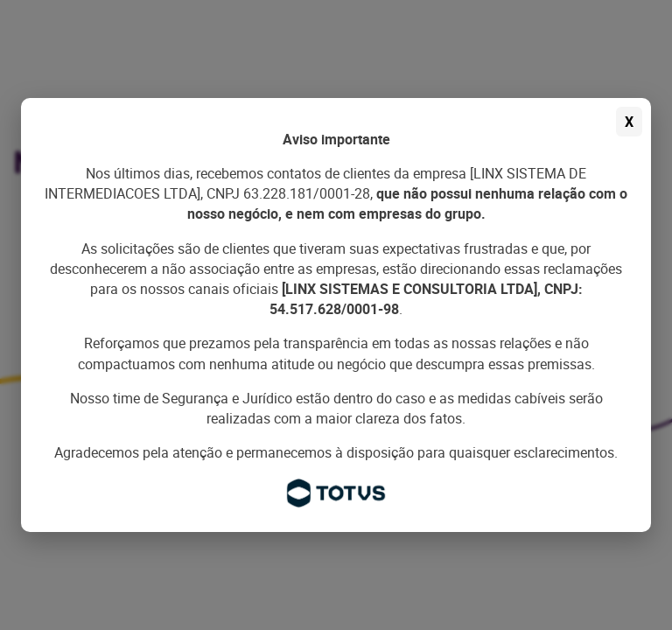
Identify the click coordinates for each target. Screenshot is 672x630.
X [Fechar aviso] (629, 122)
